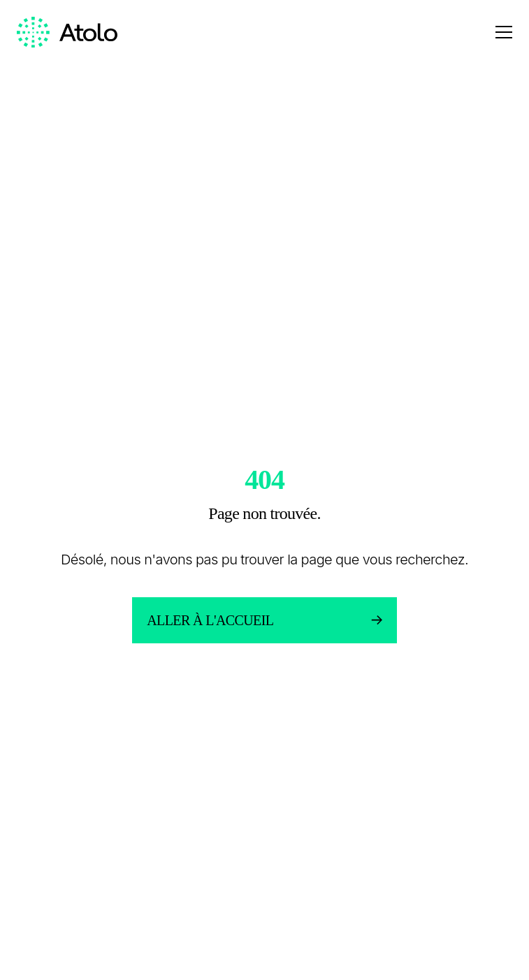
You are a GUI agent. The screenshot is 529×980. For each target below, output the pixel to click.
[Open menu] (504, 32)
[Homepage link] (67, 32)
